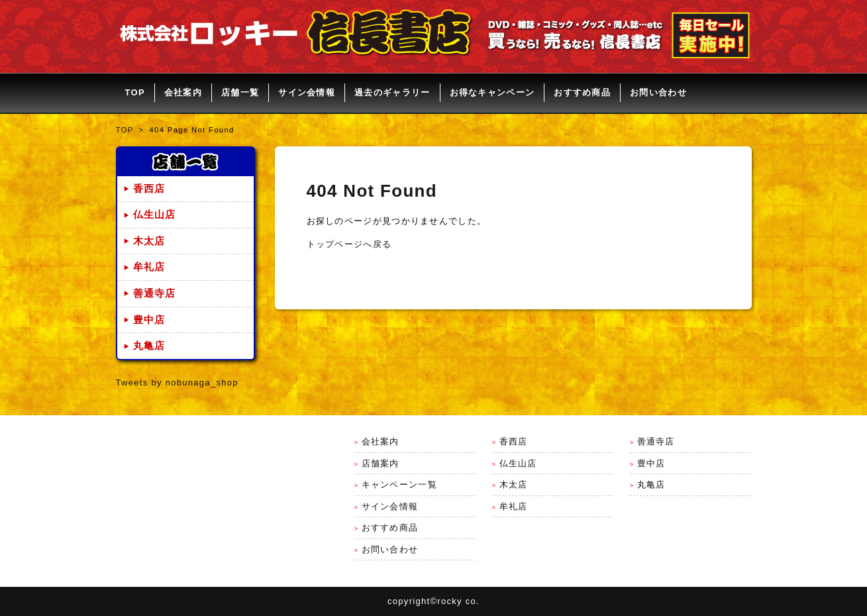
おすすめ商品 (582, 92)
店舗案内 (381, 463)
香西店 (149, 189)
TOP (135, 92)
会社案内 (183, 92)
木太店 (149, 241)
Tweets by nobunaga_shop (177, 383)
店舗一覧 (240, 92)
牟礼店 (149, 267)
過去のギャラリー (392, 92)
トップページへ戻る (349, 244)
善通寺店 (155, 293)
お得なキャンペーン (492, 92)
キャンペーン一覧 (399, 485)
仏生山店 (155, 215)
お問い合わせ (658, 92)
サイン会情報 (307, 92)
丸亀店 (149, 346)
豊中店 (149, 320)
